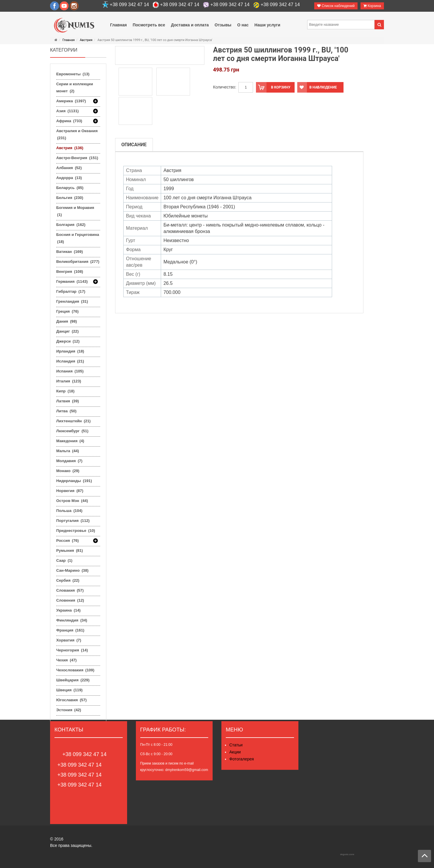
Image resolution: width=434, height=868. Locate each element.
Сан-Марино (72, 570)
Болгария (71, 225)
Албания (69, 168)
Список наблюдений (336, 6)
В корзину (273, 87)
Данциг (68, 331)
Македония (70, 441)
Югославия (71, 700)
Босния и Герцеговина (78, 238)
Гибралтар (71, 291)
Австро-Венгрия (77, 158)
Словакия (70, 590)
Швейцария (73, 680)
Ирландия (70, 351)
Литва (66, 411)
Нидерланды (74, 481)
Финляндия (72, 620)
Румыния (70, 550)
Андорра (69, 178)
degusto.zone (347, 854)
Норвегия (70, 491)
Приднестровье (76, 531)
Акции (235, 752)
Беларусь (70, 188)
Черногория (72, 650)
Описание (134, 145)
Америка (71, 101)
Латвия (68, 401)
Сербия (68, 580)
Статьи (236, 745)
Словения (70, 600)
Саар (64, 560)
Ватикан (70, 252)
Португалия (73, 521)
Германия (72, 282)
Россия (68, 541)
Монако (68, 471)
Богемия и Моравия (75, 211)
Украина (68, 610)
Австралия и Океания (77, 134)
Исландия (70, 361)
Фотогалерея (242, 759)
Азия (68, 111)
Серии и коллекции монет (75, 87)
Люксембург (72, 431)
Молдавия (69, 461)
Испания (70, 371)
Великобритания (78, 262)
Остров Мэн (72, 501)
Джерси (68, 341)
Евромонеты (73, 74)
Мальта (68, 451)
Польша (69, 511)
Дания (67, 321)
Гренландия (72, 301)
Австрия (86, 40)
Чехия (66, 660)
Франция (70, 630)
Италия (69, 381)
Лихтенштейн (73, 421)
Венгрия (70, 272)
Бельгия (70, 198)
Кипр (65, 391)
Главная (69, 40)
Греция (67, 311)
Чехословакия (75, 670)
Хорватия (69, 640)
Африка (69, 121)
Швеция (69, 690)
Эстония (69, 710)
